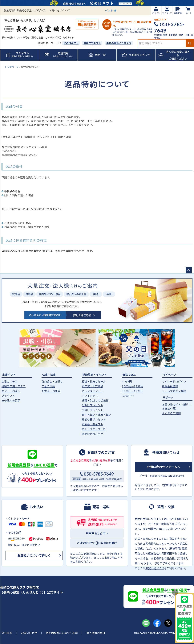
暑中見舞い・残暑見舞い (96, 415)
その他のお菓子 (11, 400)
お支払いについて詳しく (34, 555)
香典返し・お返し (52, 381)
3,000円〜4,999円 (132, 391)
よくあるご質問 (171, 413)
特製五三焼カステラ (14, 386)
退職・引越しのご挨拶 (95, 400)
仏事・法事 (49, 375)
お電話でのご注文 (101, 452)
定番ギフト (9, 375)
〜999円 (127, 381)
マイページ (169, 375)
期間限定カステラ (92, 434)
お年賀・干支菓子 (92, 386)
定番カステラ (10, 381)
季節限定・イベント (95, 375)
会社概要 (7, 633)
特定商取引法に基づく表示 (62, 633)
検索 (190, 43)
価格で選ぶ (129, 375)
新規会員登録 (170, 386)
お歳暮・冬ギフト (92, 424)
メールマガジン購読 (174, 391)
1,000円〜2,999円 (132, 386)
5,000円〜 (128, 396)
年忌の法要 (48, 386)
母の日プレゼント (92, 405)
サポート (168, 398)
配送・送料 (101, 507)
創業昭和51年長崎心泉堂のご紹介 (23, 10)
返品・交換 (166, 507)
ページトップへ (189, 270)
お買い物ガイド (58, 10)
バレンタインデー (92, 391)
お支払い (36, 507)
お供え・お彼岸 (51, 391)
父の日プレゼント (92, 410)
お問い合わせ (29, 633)
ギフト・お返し (11, 391)
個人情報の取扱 (96, 633)
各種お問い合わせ (166, 452)
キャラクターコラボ (94, 429)
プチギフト (8, 396)
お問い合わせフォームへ (164, 467)
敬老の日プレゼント (94, 419)
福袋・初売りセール (94, 381)
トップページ (12, 67)
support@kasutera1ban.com (167, 476)
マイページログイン (174, 381)
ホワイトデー (90, 396)
